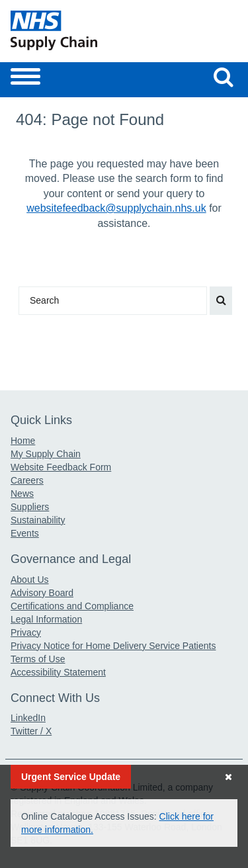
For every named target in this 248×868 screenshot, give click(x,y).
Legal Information (46, 619)
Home (23, 441)
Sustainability (38, 520)
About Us (30, 580)
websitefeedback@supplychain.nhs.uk (116, 208)
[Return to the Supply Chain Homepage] (65, 30)
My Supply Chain (46, 454)
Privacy (26, 632)
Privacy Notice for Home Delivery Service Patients (113, 646)
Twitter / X (31, 731)
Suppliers (30, 507)
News (22, 494)
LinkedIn (28, 718)
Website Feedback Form (61, 467)
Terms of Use (38, 659)
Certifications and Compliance (72, 606)
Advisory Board (42, 593)
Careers (27, 480)
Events (25, 533)
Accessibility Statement (58, 672)
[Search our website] (224, 77)
